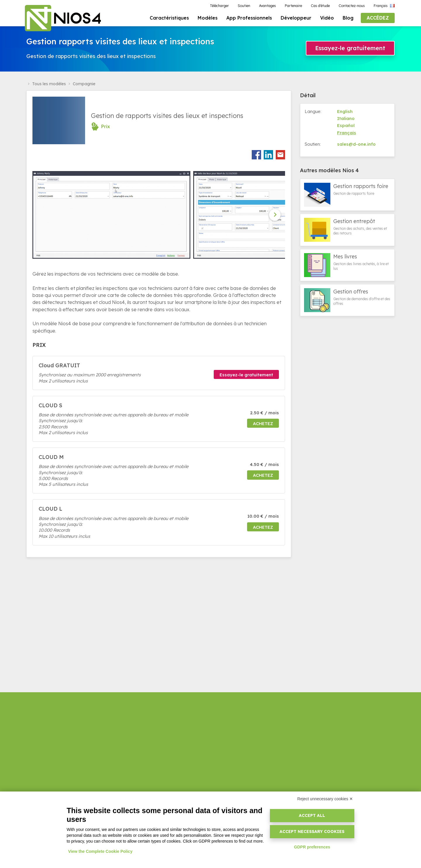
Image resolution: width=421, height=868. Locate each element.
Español (346, 127)
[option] (113, 217)
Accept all (312, 815)
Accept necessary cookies (312, 832)
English (345, 113)
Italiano (346, 120)
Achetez (263, 425)
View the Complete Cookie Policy (100, 851)
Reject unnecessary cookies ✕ (325, 799)
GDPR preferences (312, 847)
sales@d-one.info (356, 146)
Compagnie (84, 86)
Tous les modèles (49, 86)
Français (347, 134)
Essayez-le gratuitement (350, 49)
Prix (106, 128)
